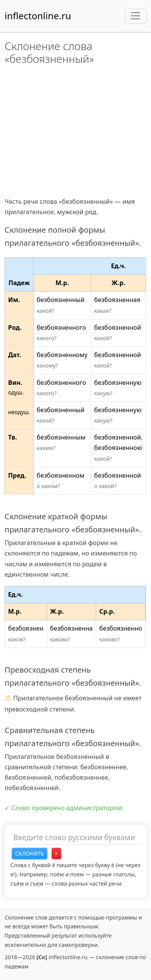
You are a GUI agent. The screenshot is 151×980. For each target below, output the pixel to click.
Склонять (30, 853)
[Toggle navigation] (136, 16)
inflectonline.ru (38, 16)
